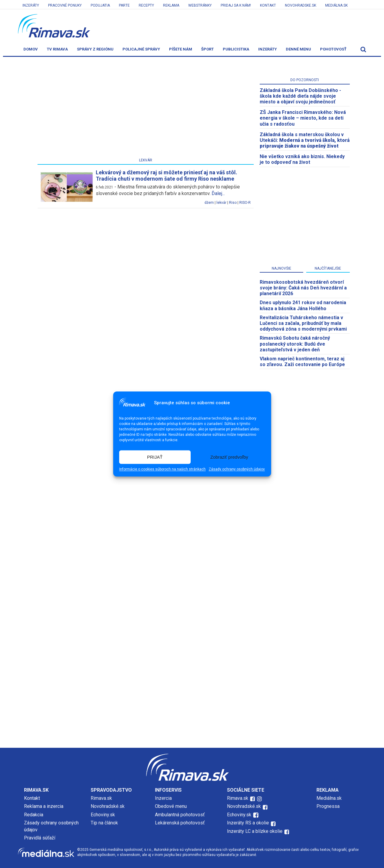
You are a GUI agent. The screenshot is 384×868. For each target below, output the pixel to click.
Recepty (146, 5)
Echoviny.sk (103, 815)
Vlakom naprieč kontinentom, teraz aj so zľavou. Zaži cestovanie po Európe (302, 362)
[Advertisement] (146, 108)
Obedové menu (171, 806)
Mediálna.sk (336, 5)
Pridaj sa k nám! (236, 5)
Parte (124, 5)
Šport (207, 49)
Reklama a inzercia (44, 806)
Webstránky (200, 5)
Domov (31, 49)
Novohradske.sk (301, 5)
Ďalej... (218, 193)
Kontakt (268, 5)
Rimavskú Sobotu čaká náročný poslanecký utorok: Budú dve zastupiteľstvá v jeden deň (295, 344)
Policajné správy (141, 49)
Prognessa (328, 806)
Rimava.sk (101, 798)
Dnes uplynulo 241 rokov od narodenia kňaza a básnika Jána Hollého (303, 305)
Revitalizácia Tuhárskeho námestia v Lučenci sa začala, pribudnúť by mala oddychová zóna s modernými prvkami (303, 323)
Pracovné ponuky (65, 5)
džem (209, 203)
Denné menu (298, 49)
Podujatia (100, 5)
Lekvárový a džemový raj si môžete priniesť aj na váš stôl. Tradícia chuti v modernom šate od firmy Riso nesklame (166, 176)
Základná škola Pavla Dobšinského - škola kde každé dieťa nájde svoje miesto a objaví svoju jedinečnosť (300, 96)
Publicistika (236, 49)
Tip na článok (104, 823)
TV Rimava (57, 49)
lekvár (221, 203)
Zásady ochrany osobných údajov (237, 469)
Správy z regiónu (95, 49)
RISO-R (245, 203)
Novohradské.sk (108, 806)
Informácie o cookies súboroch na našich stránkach (162, 469)
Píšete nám (181, 49)
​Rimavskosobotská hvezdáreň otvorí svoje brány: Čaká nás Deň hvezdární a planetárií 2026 (303, 288)
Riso (233, 203)
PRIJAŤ (155, 457)
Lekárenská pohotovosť (180, 823)
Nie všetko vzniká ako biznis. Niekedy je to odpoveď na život (302, 159)
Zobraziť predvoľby (229, 457)
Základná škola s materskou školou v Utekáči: (305, 140)
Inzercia (163, 798)
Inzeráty (31, 5)
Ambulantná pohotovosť (180, 815)
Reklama (171, 5)
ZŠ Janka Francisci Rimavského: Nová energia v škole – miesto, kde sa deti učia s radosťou (303, 118)
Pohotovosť (333, 49)
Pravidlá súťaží (40, 838)
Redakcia (34, 815)
